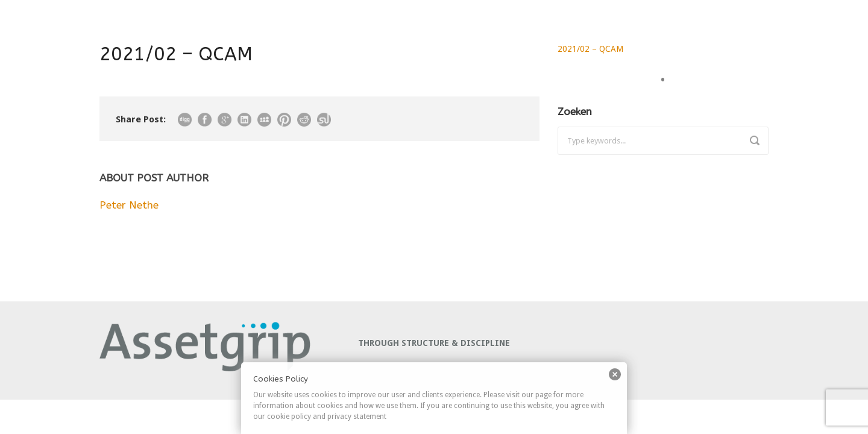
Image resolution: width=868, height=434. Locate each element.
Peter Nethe (129, 205)
